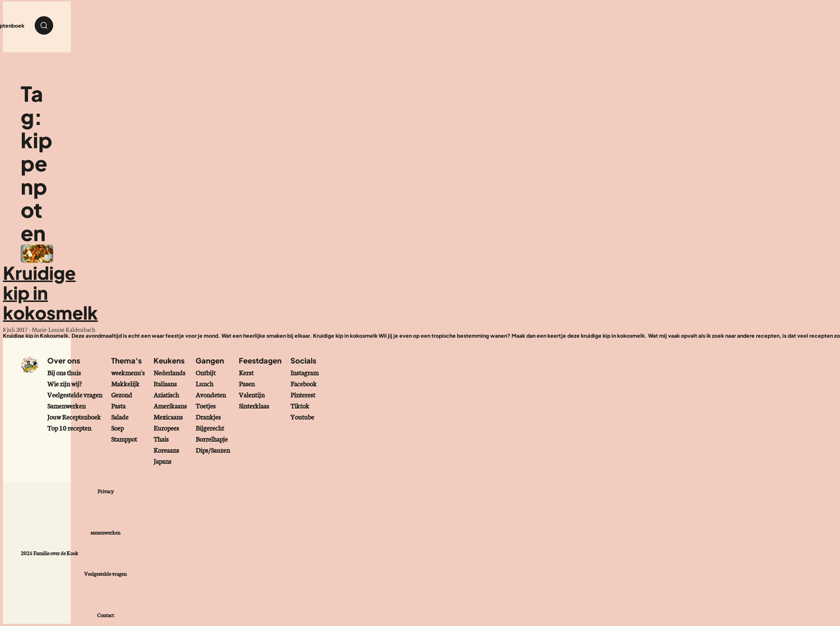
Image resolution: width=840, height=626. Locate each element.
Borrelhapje (212, 439)
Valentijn (252, 394)
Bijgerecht (210, 428)
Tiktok (300, 406)
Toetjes (206, 406)
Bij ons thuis (64, 372)
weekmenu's (128, 372)
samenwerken (105, 532)
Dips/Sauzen (213, 450)
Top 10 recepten (69, 428)
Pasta (118, 406)
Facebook (304, 383)
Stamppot (124, 439)
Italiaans (165, 383)
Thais (161, 439)
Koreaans (166, 450)
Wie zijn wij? (64, 383)
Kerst (246, 372)
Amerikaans (170, 406)
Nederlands (169, 372)
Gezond (122, 394)
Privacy (106, 491)
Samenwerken (66, 406)
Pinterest (303, 394)
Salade (120, 417)
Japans (162, 461)
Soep (117, 428)
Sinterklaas (254, 406)
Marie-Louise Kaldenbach (63, 329)
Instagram (304, 372)
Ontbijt (206, 372)
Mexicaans (168, 417)
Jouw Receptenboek (74, 417)
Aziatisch (166, 394)
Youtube (302, 417)
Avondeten (211, 394)
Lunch (204, 383)
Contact (106, 615)
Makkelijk (125, 383)
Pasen (247, 383)
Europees (166, 428)
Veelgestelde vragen (75, 394)
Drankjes (208, 417)
